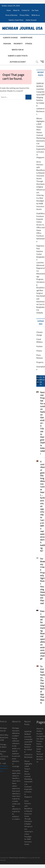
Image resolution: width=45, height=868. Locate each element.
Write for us (36, 15)
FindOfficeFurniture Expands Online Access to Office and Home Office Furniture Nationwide (40, 227)
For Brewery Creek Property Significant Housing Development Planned (43, 581)
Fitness (29, 44)
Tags (43, 378)
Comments (41, 381)
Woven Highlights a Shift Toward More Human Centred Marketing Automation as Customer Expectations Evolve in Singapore (41, 138)
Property (18, 44)
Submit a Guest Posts (16, 20)
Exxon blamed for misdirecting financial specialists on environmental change (43, 635)
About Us (16, 10)
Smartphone (26, 38)
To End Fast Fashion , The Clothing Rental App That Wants (43, 685)
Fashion (7, 44)
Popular (38, 380)
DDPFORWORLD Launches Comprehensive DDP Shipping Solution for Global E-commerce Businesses (28, 744)
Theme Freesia (14, 858)
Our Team (35, 10)
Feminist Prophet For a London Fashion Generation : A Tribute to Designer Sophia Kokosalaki (43, 423)
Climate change (10, 38)
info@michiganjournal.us (4, 768)
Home (9, 10)
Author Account (31, 20)
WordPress (23, 858)
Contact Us (26, 10)
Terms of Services (11, 15)
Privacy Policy (24, 15)
